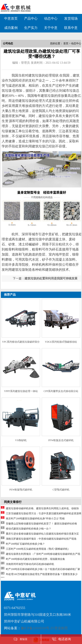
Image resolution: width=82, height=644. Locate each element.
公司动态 (8, 43)
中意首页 (11, 18)
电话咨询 (65, 639)
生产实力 (31, 28)
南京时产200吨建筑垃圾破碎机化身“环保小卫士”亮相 (38, 519)
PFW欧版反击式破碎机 (61, 440)
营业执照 (61, 628)
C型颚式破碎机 (61, 490)
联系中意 (71, 28)
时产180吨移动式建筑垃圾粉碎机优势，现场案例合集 (35, 559)
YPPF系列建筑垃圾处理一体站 (21, 391)
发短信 (23, 639)
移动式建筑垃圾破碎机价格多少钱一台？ (29, 529)
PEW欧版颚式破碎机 (21, 490)
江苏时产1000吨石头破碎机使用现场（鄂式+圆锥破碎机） (38, 549)
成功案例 (11, 28)
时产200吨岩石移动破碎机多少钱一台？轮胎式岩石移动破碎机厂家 (43, 569)
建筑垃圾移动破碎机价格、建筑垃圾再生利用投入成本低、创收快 (42, 508)
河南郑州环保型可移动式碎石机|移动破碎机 (30, 564)
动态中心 (51, 18)
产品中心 (31, 18)
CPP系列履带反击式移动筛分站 (61, 391)
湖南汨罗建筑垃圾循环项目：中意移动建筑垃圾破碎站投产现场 (41, 539)
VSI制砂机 (21, 440)
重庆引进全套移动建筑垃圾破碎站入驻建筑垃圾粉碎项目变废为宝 (42, 534)
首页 (66, 43)
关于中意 (51, 28)
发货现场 (71, 18)
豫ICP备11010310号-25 (37, 628)
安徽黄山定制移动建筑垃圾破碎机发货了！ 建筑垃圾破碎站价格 (41, 524)
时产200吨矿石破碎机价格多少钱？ (25, 544)
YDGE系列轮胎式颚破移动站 (61, 342)
